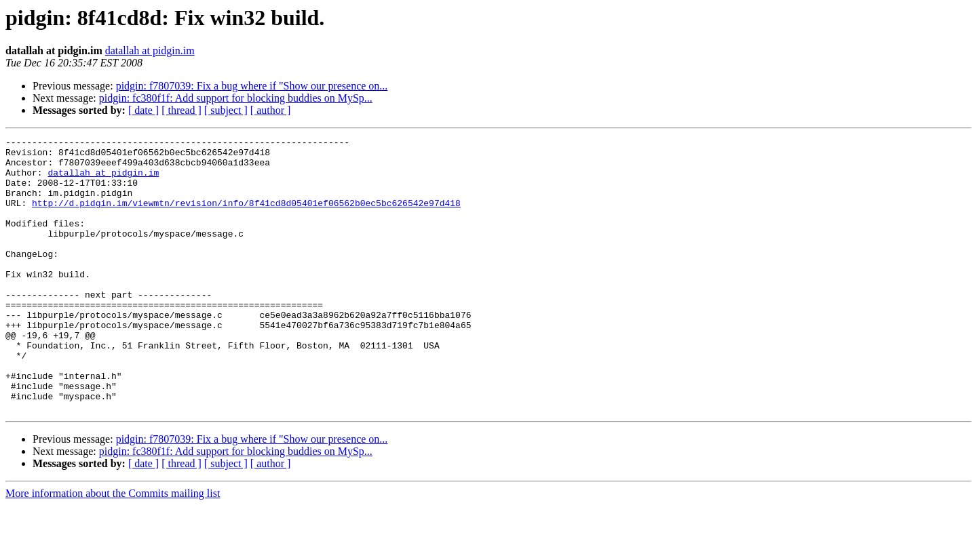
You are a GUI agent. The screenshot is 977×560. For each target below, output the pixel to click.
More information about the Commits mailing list (113, 548)
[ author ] (271, 110)
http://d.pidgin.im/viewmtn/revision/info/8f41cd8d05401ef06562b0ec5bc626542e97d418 (246, 217)
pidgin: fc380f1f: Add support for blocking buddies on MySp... (236, 98)
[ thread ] (181, 110)
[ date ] (143, 110)
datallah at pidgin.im (150, 51)
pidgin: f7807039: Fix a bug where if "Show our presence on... (252, 86)
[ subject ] (226, 110)
